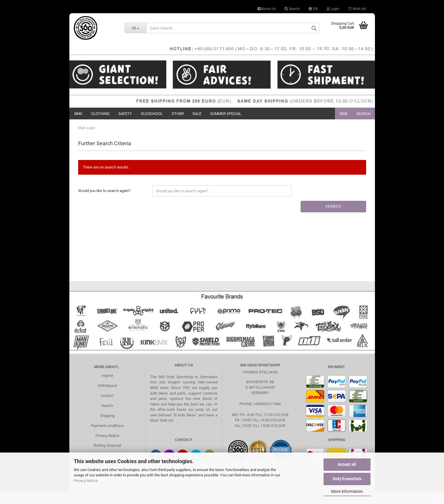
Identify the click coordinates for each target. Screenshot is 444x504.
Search (292, 9)
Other (178, 114)
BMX (78, 114)
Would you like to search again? (104, 191)
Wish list (357, 9)
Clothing (100, 114)
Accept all (347, 464)
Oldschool (152, 114)
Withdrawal (107, 386)
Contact (107, 396)
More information (347, 491)
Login (333, 9)
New (344, 114)
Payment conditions (107, 426)
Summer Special (226, 114)
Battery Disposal (107, 445)
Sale (197, 114)
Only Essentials (347, 479)
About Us (267, 9)
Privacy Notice (86, 481)
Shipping (107, 416)
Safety (125, 114)
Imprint (107, 376)
